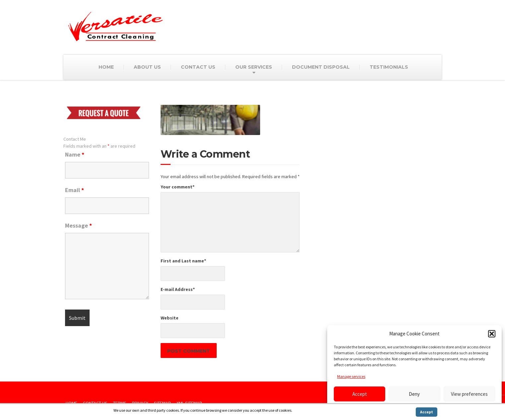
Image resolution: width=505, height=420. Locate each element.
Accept (360, 394)
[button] (492, 334)
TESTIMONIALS (389, 67)
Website (170, 318)
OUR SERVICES (254, 67)
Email (74, 190)
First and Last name (183, 261)
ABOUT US (147, 67)
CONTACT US (198, 67)
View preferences (469, 394)
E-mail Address (178, 289)
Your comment (178, 187)
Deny (414, 394)
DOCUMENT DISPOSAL (321, 67)
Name (75, 155)
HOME (106, 67)
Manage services (351, 376)
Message (78, 226)
